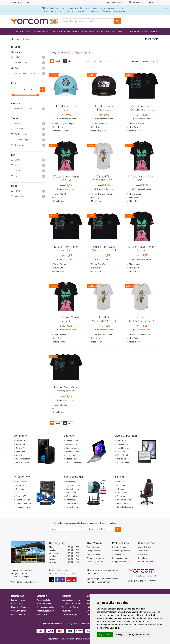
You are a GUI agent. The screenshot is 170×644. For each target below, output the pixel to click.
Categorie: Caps (82, 53)
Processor (20, 486)
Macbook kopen (73, 452)
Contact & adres (94, 547)
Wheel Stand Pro (124, 500)
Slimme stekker (123, 462)
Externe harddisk (23, 500)
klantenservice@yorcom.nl (63, 574)
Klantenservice (146, 543)
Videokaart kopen (23, 503)
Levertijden (142, 554)
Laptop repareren (19, 600)
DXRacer (120, 489)
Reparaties (18, 596)
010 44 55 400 (20, 2)
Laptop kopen (72, 441)
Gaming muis (122, 503)
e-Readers (121, 452)
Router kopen (72, 507)
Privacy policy (72, 624)
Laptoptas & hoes (74, 455)
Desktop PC (21, 444)
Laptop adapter (73, 459)
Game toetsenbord (125, 507)
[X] (52, 580)
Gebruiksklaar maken (45, 607)
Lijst (67, 61)
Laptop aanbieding (74, 462)
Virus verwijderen (19, 611)
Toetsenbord (72, 493)
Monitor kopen (72, 482)
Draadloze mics (73, 503)
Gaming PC (20, 448)
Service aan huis (23, 462)
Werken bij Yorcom (95, 562)
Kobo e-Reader (123, 455)
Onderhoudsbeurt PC (45, 611)
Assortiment (143, 551)
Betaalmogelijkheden (121, 551)
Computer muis (73, 489)
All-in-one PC (21, 452)
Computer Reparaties (121, 562)
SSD (17, 493)
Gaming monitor (73, 486)
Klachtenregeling (88, 624)
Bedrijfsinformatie (95, 551)
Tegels (55, 61)
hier (96, 570)
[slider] (13, 95)
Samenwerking (93, 554)
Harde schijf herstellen (21, 607)
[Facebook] (57, 580)
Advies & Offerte (145, 547)
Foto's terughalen (19, 614)
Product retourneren (146, 562)
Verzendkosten (119, 554)
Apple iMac (20, 455)
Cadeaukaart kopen (121, 558)
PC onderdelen (22, 477)
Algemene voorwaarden (52, 624)
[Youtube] (68, 580)
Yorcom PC (21, 441)
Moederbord (21, 482)
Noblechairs (122, 486)
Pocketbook (122, 459)
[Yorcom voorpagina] (35, 21)
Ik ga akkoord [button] (105, 635)
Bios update (42, 614)
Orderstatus (143, 558)
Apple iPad (121, 441)
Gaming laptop (72, 448)
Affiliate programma (96, 558)
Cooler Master (123, 493)
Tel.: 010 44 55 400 (60, 570)
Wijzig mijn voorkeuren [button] (139, 635)
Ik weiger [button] (120, 635)
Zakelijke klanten (119, 547)
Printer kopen (72, 500)
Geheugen (20, 489)
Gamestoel (121, 482)
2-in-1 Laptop (72, 444)
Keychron (121, 496)
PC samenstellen (23, 459)
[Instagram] (63, 580)
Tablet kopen (122, 444)
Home (17, 39)
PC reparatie (17, 604)
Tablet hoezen (123, 448)
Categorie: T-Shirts (60, 53)
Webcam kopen (73, 496)
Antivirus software (23, 507)
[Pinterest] (74, 580)
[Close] (166, 8)
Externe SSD (21, 496)
